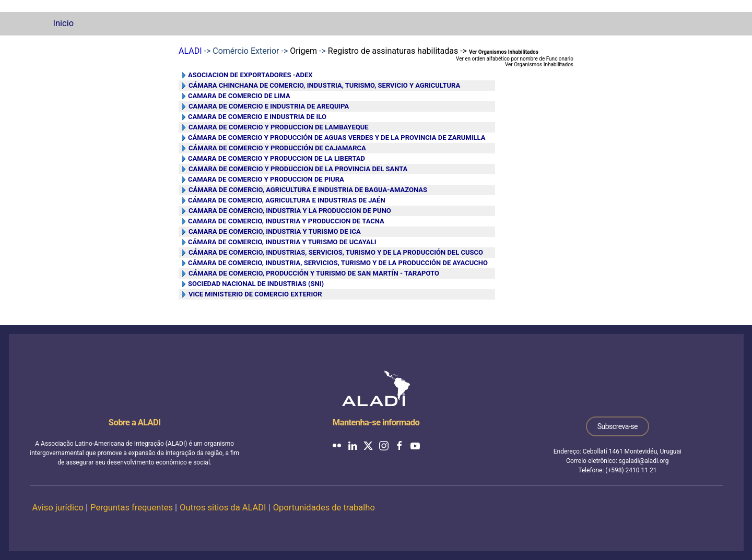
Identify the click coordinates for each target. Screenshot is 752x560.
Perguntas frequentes (132, 508)
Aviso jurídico (58, 508)
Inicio (63, 23)
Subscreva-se (618, 426)
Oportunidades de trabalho (324, 508)
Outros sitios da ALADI (223, 508)
